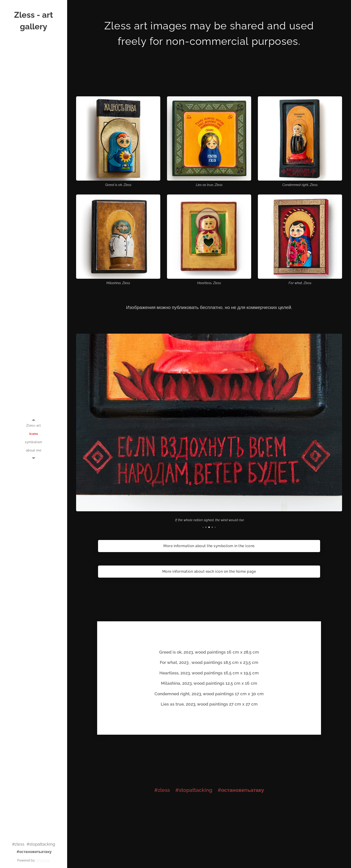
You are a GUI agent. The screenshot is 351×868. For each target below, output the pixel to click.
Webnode (43, 860)
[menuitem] (34, 426)
